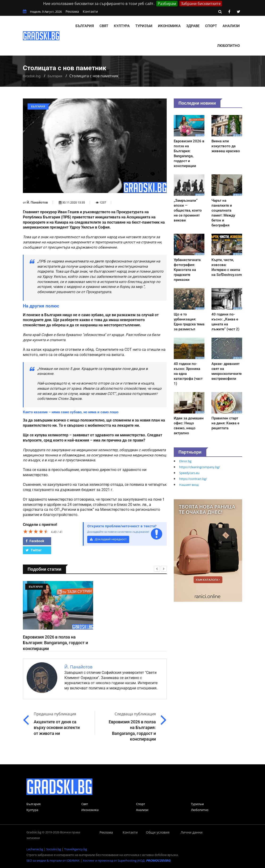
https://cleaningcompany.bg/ (200, 467)
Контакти (90, 11)
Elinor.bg (185, 461)
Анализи (231, 26)
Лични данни (192, 832)
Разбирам (167, 4)
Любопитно (228, 46)
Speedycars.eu (189, 473)
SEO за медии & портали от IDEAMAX (53, 860)
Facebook (35, 541)
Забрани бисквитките (201, 4)
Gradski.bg (32, 76)
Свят (104, 26)
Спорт (211, 26)
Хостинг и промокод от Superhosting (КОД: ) (127, 860)
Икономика (169, 26)
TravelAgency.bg (76, 849)
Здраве (193, 26)
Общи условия (158, 832)
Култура (122, 26)
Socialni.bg (54, 849)
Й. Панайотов (37, 202)
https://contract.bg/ (193, 479)
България (85, 26)
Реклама (72, 11)
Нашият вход (189, 485)
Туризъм (144, 26)
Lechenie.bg (35, 849)
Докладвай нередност (108, 539)
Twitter (34, 550)
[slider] (36, 531)
